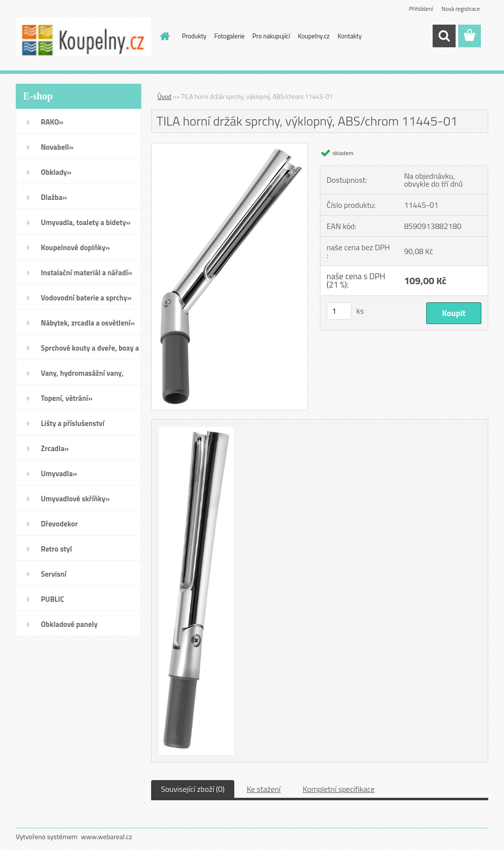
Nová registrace (461, 9)
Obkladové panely (69, 624)
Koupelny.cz (314, 36)
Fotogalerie (229, 36)
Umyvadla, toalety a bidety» (86, 222)
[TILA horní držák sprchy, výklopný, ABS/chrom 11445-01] (230, 147)
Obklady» (56, 172)
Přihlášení (421, 9)
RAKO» (52, 122)
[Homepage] (163, 36)
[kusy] (339, 311)
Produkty (194, 36)
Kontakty (350, 36)
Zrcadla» (55, 448)
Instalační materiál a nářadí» (87, 273)
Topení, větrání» (67, 398)
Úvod (164, 97)
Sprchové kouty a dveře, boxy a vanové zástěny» (90, 351)
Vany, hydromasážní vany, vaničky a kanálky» (82, 376)
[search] (444, 36)
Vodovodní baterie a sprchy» (86, 298)
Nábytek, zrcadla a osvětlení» (88, 323)
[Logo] (83, 36)
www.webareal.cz (107, 836)
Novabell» (57, 147)
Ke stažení (264, 789)
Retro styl (56, 549)
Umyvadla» (59, 474)
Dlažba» (54, 197)
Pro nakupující (271, 36)
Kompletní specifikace (339, 789)
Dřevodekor (59, 524)
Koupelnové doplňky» (75, 247)
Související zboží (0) (193, 789)
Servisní (54, 574)
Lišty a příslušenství (73, 423)
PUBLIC (52, 599)
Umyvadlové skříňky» (75, 499)
